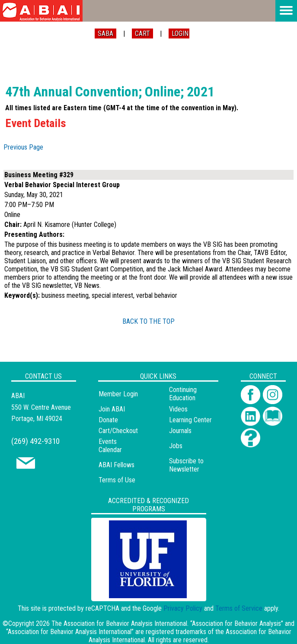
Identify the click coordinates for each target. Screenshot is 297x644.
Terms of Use (117, 480)
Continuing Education (183, 394)
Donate (108, 420)
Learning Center (190, 420)
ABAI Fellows (117, 465)
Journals (180, 431)
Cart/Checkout (118, 431)
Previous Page (23, 147)
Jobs (176, 446)
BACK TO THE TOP (148, 321)
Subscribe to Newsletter (186, 465)
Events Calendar (110, 446)
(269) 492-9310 (35, 441)
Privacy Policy (183, 608)
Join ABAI (112, 409)
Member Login (118, 394)
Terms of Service (239, 608)
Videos (178, 409)
